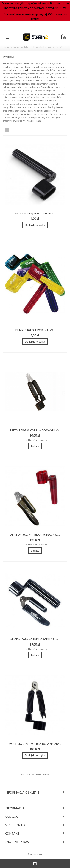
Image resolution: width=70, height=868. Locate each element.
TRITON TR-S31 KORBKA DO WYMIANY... (35, 430)
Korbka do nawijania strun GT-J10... (35, 213)
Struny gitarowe (27, 70)
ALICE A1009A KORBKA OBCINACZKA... (35, 535)
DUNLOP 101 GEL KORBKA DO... (35, 330)
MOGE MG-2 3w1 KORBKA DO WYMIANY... (35, 744)
